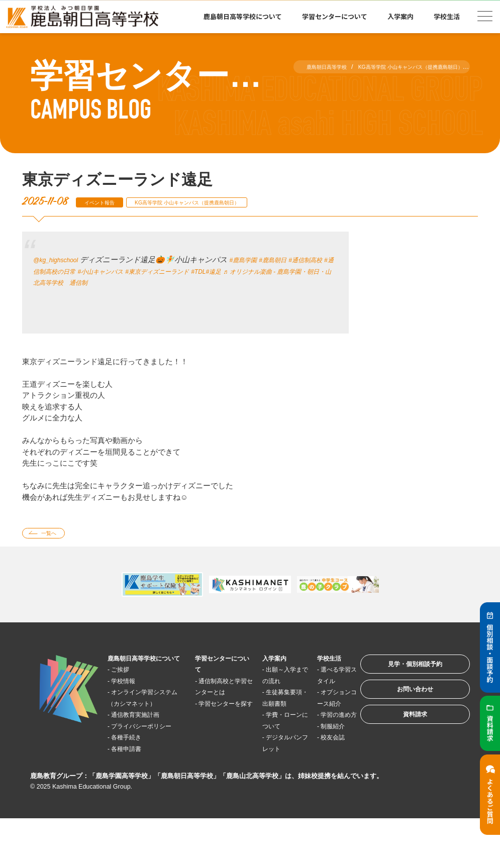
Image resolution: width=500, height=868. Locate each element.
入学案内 (401, 16)
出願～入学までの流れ (266, 685)
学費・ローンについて (266, 752)
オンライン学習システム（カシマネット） (144, 718)
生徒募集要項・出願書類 (266, 718)
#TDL (275, 271)
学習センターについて (335, 16)
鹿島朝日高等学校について (243, 16)
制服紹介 (315, 764)
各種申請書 (134, 786)
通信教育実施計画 (145, 741)
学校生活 (447, 16)
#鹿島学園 (258, 259)
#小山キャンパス (153, 271)
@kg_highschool (61, 259)
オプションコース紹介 (313, 718)
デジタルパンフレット (266, 786)
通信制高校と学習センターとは (212, 696)
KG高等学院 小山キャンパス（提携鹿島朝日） (217, 202)
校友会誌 (315, 775)
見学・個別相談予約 (402, 672)
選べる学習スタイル (313, 685)
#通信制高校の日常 (90, 271)
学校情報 (130, 696)
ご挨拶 (126, 684)
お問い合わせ (402, 703)
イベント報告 (106, 202)
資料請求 (402, 735)
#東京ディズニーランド (223, 271)
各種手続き (134, 775)
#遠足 (293, 271)
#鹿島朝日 (294, 259)
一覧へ (56, 535)
